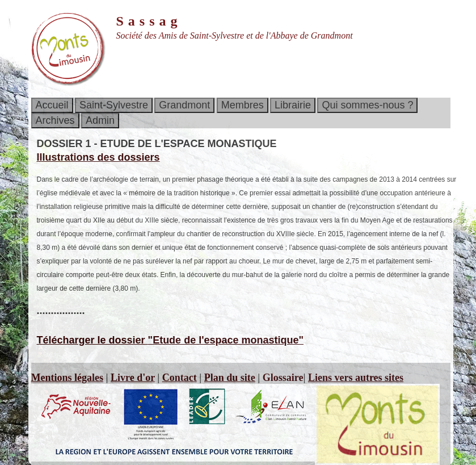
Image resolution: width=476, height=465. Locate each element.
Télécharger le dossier (170, 340)
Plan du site (230, 378)
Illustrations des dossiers (98, 157)
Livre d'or (133, 378)
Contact (180, 378)
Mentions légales (68, 378)
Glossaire (283, 378)
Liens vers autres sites (356, 378)
